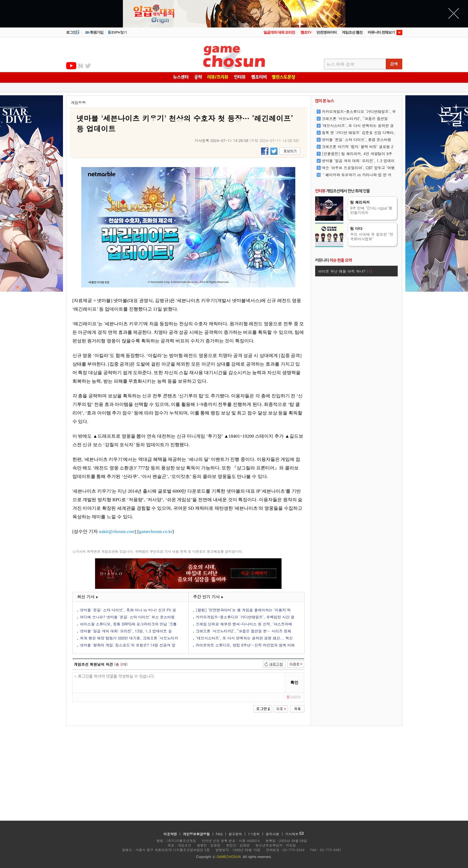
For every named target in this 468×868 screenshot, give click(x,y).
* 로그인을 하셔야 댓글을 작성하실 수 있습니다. (179, 683)
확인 (294, 682)
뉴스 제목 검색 (340, 64)
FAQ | (222, 834)
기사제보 (295, 834)
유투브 (71, 66)
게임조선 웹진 (352, 32)
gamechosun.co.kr (155, 531)
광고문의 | (237, 834)
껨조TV (306, 32)
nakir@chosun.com (117, 531)
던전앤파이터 (326, 32)
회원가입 (94, 32)
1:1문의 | (256, 834)
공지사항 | (275, 834)
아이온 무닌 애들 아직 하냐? (345, 271)
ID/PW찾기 (117, 32)
